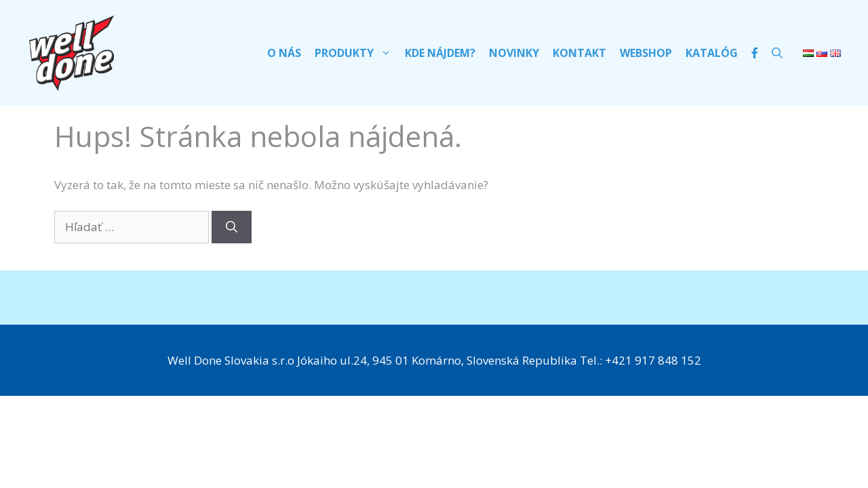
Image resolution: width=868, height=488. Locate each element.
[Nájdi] (232, 227)
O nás (284, 53)
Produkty (356, 53)
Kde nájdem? (440, 53)
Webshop (646, 53)
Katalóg (712, 53)
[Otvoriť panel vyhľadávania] (777, 53)
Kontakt (579, 53)
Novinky (514, 53)
